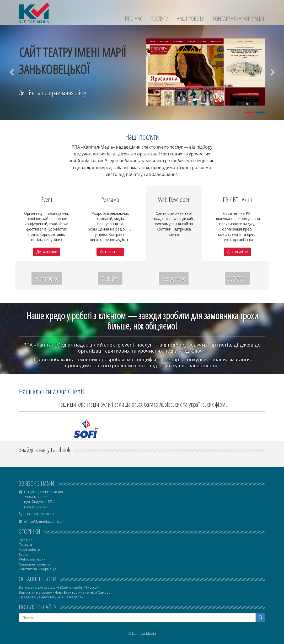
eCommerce (47, 278)
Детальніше (47, 252)
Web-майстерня (32, 559)
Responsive (174, 278)
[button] (12, 72)
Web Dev (110, 278)
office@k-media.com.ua (43, 521)
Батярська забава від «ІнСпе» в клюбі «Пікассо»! (59, 587)
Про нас (134, 19)
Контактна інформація (238, 19)
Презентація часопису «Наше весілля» (51, 597)
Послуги (159, 19)
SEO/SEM (237, 278)
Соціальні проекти (34, 564)
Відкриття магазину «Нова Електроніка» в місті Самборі (65, 592)
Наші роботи (191, 19)
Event (23, 554)
